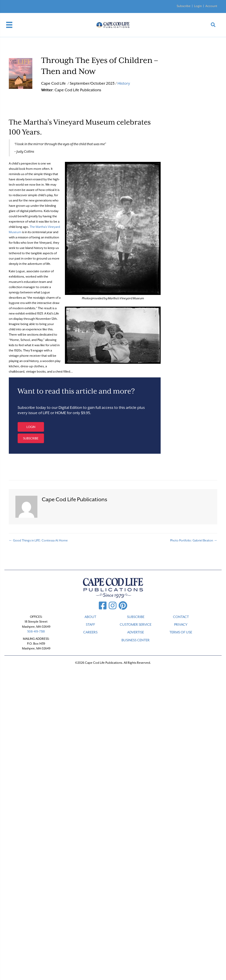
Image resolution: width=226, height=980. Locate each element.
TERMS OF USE (181, 632)
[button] (31, 427)
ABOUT (90, 617)
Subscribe (184, 6)
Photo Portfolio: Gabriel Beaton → (194, 540)
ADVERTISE (136, 632)
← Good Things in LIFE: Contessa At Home (38, 540)
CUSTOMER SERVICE (136, 625)
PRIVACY (181, 625)
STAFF (90, 625)
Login (198, 6)
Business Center (136, 640)
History (124, 83)
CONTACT (181, 617)
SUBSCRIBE (136, 617)
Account (211, 6)
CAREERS (90, 632)
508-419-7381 (36, 631)
